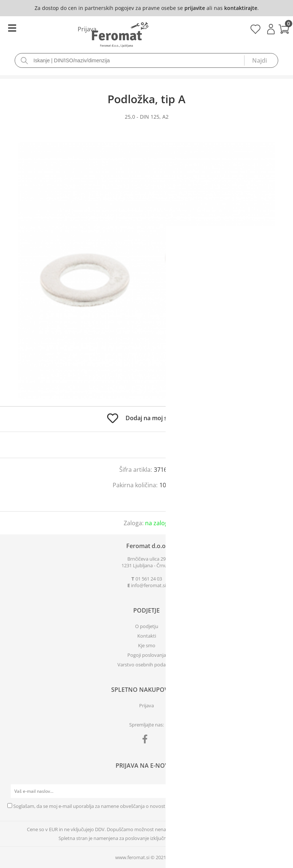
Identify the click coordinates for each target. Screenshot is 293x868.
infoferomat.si (149, 585)
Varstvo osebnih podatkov (146, 665)
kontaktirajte (241, 8)
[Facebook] (147, 740)
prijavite (195, 8)
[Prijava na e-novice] (279, 791)
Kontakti (147, 636)
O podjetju (147, 626)
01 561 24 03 (149, 579)
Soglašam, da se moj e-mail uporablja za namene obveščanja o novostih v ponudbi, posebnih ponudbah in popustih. (140, 806)
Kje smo (147, 645)
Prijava (271, 29)
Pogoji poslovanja (147, 655)
